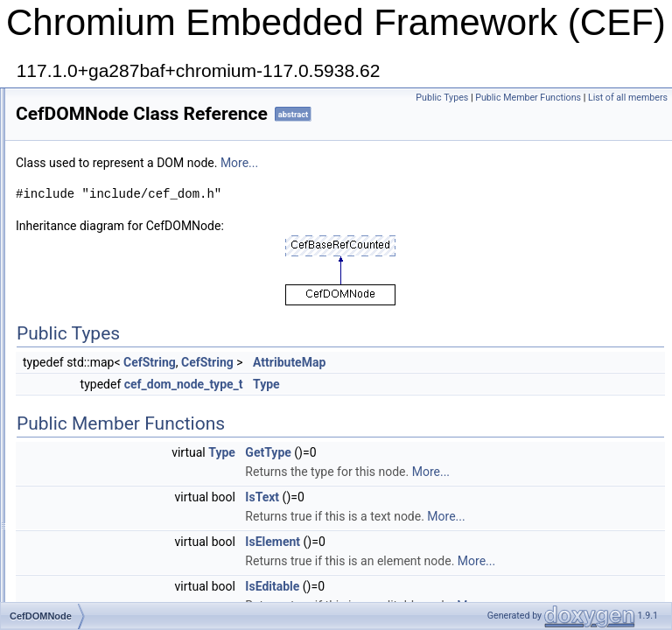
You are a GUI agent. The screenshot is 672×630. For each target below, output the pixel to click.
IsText (481, 541)
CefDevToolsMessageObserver (130, 238)
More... (458, 187)
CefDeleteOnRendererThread (126, 180)
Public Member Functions (610, 98)
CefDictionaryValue (102, 276)
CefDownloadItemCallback (119, 450)
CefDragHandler (96, 507)
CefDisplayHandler (101, 315)
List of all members (628, 117)
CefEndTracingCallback (113, 527)
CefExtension (89, 546)
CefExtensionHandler (107, 565)
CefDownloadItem (99, 430)
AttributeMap (508, 387)
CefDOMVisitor (93, 373)
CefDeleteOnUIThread (110, 219)
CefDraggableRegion (107, 488)
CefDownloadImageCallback (124, 411)
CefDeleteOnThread (105, 199)
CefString (368, 387)
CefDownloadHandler (108, 392)
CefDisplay (83, 296)
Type (485, 409)
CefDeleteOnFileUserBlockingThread (144, 122)
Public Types (524, 98)
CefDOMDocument (102, 334)
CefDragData (88, 469)
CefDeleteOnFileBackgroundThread (141, 103)
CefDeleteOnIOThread (110, 161)
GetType (486, 477)
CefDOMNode (91, 353)
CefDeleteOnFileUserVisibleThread (140, 142)
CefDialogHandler (99, 257)
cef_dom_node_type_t (402, 409)
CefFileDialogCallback (109, 584)
